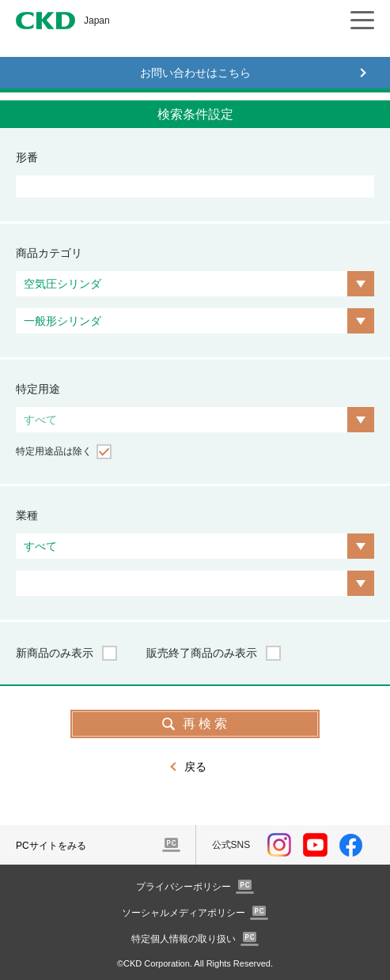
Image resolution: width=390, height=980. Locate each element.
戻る (195, 767)
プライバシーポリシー (184, 887)
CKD (45, 21)
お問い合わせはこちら (195, 73)
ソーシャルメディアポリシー (184, 913)
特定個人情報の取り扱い (184, 939)
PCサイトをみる (51, 846)
